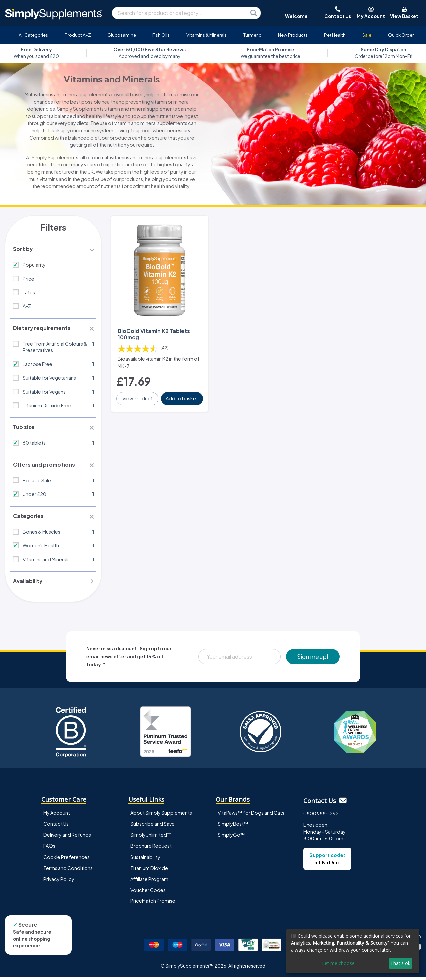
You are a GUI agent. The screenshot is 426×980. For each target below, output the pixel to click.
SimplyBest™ (233, 827)
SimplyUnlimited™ (151, 838)
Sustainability (145, 860)
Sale (367, 35)
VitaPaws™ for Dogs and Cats (251, 816)
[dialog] (353, 951)
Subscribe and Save (153, 827)
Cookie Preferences (66, 860)
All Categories (33, 35)
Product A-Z (78, 35)
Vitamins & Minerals (207, 35)
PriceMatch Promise (153, 903)
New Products (293, 35)
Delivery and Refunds (67, 838)
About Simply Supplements (161, 816)
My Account (57, 816)
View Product (138, 398)
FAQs (49, 849)
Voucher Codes (148, 893)
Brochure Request (151, 849)
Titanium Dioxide (149, 871)
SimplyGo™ (231, 838)
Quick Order (401, 35)
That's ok (400, 963)
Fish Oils (161, 35)
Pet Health (335, 35)
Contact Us (56, 827)
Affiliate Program (149, 882)
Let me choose (338, 963)
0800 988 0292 (321, 816)
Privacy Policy (59, 882)
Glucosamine (122, 35)
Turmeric (252, 35)
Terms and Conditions (68, 871)
